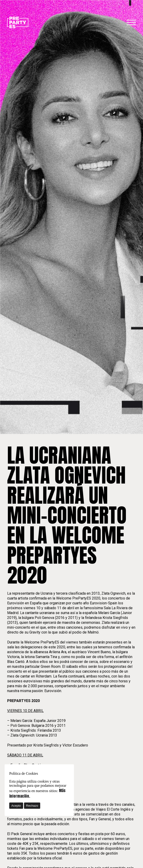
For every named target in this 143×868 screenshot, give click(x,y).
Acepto (16, 806)
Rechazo (32, 806)
